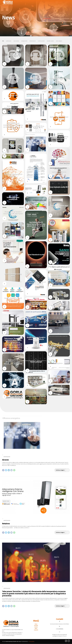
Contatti (36, 630)
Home (36, 624)
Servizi (36, 627)
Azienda (36, 626)
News (36, 628)
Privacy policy (31, 641)
